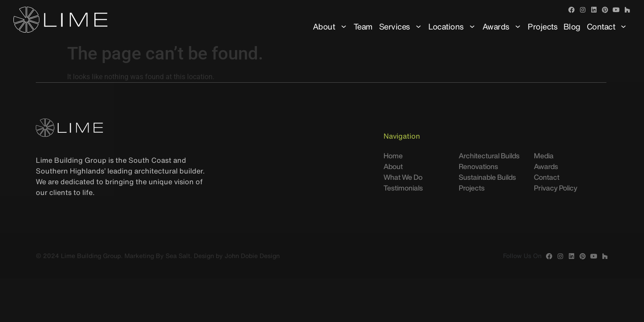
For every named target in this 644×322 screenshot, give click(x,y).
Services (401, 26)
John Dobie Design (252, 256)
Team (363, 26)
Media (544, 156)
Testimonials (403, 188)
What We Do (403, 177)
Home (393, 156)
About (330, 26)
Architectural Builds (489, 156)
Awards (502, 26)
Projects (542, 26)
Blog (572, 26)
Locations (452, 26)
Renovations (478, 166)
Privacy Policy (556, 188)
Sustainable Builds (487, 177)
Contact (607, 26)
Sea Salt (178, 256)
